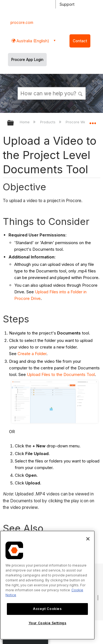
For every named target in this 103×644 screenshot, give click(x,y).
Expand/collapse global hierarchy (14, 123)
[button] (80, 93)
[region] (47, 585)
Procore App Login (27, 60)
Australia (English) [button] (32, 41)
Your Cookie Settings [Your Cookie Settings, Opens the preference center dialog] (48, 623)
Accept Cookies (47, 609)
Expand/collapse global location (93, 121)
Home (25, 122)
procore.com (22, 23)
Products (48, 122)
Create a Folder (32, 354)
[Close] (88, 539)
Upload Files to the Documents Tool (61, 374)
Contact (80, 41)
